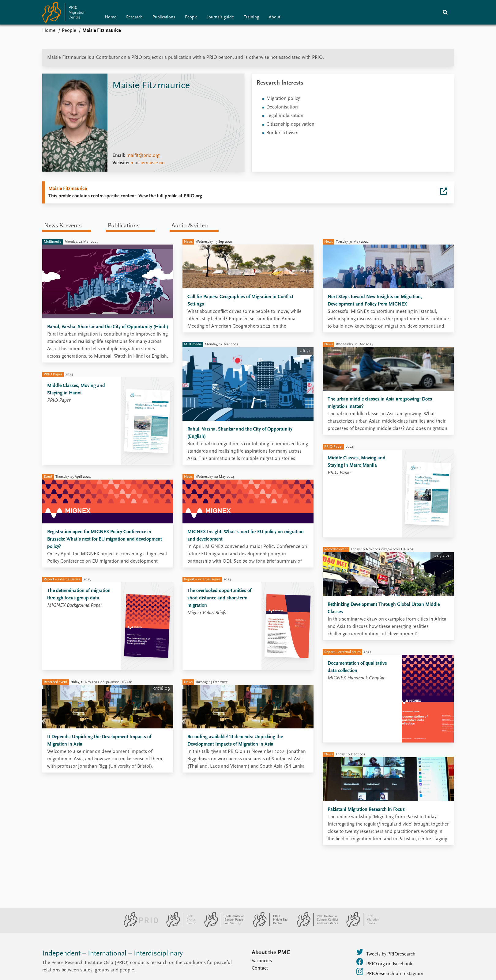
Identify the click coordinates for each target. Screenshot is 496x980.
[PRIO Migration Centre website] (359, 926)
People (191, 17)
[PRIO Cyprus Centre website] (178, 926)
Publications (164, 17)
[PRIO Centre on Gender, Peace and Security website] (222, 926)
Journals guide (221, 17)
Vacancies (262, 961)
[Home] (64, 14)
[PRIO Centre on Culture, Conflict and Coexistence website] (315, 926)
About (274, 17)
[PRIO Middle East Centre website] (268, 926)
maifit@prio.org (143, 156)
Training (251, 17)
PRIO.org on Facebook (384, 962)
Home (111, 17)
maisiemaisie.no (148, 163)
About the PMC (271, 953)
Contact (260, 968)
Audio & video (190, 226)
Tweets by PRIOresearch (386, 952)
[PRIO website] (138, 926)
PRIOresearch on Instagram (390, 972)
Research (134, 17)
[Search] (445, 12)
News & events (63, 226)
